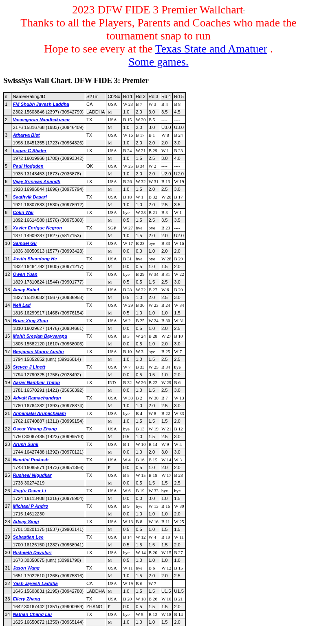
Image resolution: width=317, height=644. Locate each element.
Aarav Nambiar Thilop (36, 382)
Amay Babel (26, 290)
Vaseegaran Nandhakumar (41, 120)
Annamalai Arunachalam (39, 413)
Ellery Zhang (26, 599)
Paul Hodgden (28, 166)
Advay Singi (26, 522)
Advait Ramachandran (37, 398)
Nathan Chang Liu (32, 614)
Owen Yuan (25, 274)
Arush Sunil (25, 444)
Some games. (158, 62)
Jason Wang (26, 568)
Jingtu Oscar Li (29, 491)
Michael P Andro (30, 506)
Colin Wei (23, 212)
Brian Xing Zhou (30, 321)
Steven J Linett (29, 367)
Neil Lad (22, 305)
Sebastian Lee (28, 537)
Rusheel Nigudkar (32, 475)
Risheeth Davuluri (32, 552)
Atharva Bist (26, 135)
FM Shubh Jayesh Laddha (41, 104)
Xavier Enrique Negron (37, 228)
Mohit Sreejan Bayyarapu (40, 336)
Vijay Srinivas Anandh (36, 181)
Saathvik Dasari (30, 197)
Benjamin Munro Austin (38, 351)
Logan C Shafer (30, 151)
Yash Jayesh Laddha (35, 583)
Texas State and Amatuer (211, 49)
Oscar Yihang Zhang (35, 429)
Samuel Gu (24, 243)
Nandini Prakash (31, 460)
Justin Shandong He (35, 259)
